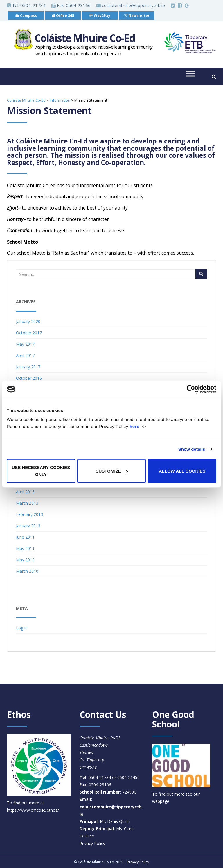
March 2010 (27, 571)
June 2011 (25, 537)
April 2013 (25, 492)
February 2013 (29, 514)
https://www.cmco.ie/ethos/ (33, 810)
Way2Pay (100, 16)
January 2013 (28, 526)
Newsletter (137, 16)
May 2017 (25, 344)
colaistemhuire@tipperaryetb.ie (131, 5)
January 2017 (28, 367)
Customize (112, 471)
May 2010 (25, 560)
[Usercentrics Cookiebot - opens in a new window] (191, 389)
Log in (22, 628)
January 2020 (28, 321)
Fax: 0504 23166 (71, 5)
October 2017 (29, 333)
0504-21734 (33, 5)
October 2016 (29, 378)
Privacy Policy (92, 843)
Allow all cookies (182, 471)
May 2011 (25, 548)
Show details (192, 449)
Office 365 (63, 16)
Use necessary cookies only (41, 471)
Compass (26, 16)
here (134, 426)
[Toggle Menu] (190, 74)
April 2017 (25, 355)
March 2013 (27, 503)
